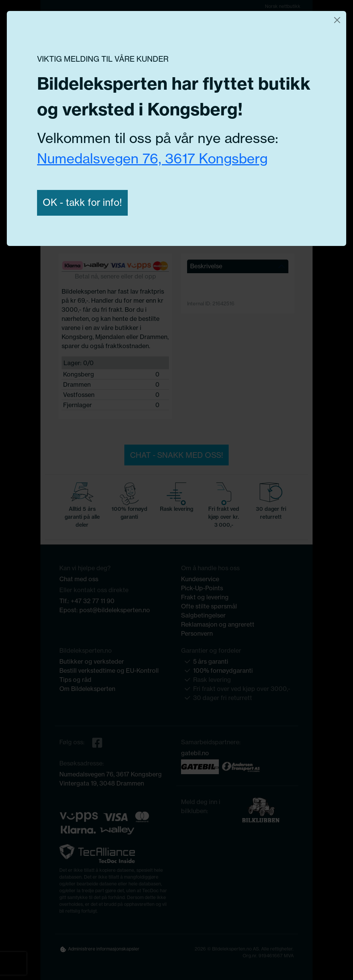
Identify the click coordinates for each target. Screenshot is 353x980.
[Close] (337, 20)
